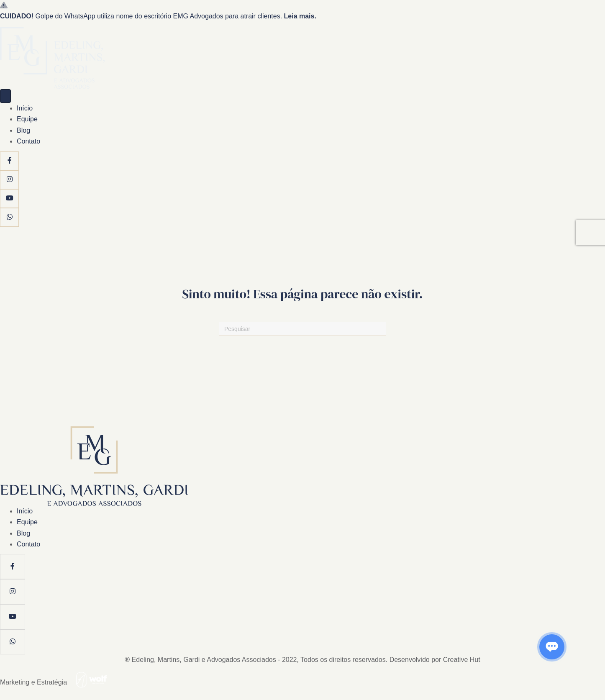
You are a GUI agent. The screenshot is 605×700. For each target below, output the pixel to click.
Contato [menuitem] (28, 141)
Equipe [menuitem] (27, 119)
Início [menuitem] (25, 108)
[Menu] (5, 96)
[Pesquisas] (302, 329)
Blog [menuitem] (23, 130)
